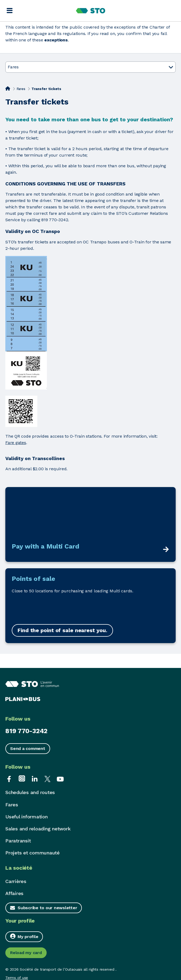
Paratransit (18, 841)
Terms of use (17, 978)
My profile (24, 936)
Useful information (27, 817)
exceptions (56, 40)
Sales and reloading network (38, 829)
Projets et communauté (33, 853)
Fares (21, 89)
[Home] (8, 88)
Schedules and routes (30, 792)
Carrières (16, 881)
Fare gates (16, 443)
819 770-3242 (26, 731)
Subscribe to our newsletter (47, 908)
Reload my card (26, 953)
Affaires (14, 893)
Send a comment (28, 748)
